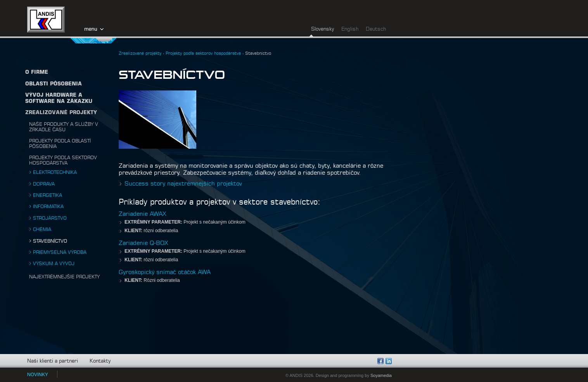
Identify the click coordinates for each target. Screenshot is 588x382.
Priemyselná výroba (60, 252)
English (350, 29)
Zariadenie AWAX (143, 214)
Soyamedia (381, 375)
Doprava (44, 184)
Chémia (42, 229)
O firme (37, 72)
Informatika (48, 207)
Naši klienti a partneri (53, 361)
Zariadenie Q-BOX (144, 243)
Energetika (48, 195)
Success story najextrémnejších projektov (183, 184)
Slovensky (323, 29)
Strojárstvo (50, 218)
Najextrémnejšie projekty (64, 277)
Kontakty (100, 361)
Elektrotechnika (55, 172)
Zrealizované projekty (61, 113)
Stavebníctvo (50, 241)
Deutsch (376, 29)
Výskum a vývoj (54, 264)
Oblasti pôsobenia (54, 84)
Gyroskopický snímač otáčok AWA (165, 272)
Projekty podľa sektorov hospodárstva (203, 53)
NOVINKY (38, 375)
